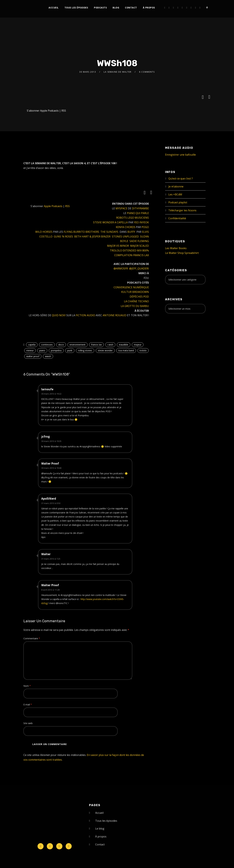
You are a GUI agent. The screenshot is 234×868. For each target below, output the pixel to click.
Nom (27, 686)
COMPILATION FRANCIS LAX (132, 255)
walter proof (33, 356)
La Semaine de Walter (118, 72)
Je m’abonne (176, 186)
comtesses (47, 345)
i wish (110, 345)
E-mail (28, 705)
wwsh (48, 356)
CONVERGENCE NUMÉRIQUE (131, 287)
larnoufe (47, 389)
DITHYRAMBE (140, 208)
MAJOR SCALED (140, 246)
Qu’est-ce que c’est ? (181, 179)
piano (42, 350)
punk (70, 350)
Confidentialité (177, 218)
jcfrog (45, 437)
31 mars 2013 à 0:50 (51, 503)
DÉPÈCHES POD (139, 297)
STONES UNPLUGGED (125, 236)
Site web (28, 723)
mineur (30, 350)
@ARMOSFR (121, 268)
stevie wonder (105, 350)
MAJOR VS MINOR (118, 246)
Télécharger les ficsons (182, 210)
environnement (78, 345)
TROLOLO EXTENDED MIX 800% (129, 250)
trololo (143, 350)
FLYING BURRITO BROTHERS (81, 232)
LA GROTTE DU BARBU (135, 306)
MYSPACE (121, 208)
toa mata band (126, 350)
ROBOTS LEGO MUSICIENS (133, 218)
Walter (46, 554)
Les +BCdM (175, 194)
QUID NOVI (59, 315)
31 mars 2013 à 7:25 (51, 559)
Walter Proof (50, 463)
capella (32, 345)
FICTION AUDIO (85, 315)
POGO (145, 227)
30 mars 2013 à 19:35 (51, 441)
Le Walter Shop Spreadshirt (182, 253)
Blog (116, 8)
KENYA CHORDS (126, 227)
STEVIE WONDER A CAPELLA (110, 222)
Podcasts (100, 8)
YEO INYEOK (141, 222)
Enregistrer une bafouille (180, 155)
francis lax (96, 345)
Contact (131, 8)
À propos (149, 8)
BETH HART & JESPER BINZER (92, 236)
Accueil (54, 8)
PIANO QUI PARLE (138, 213)
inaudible (124, 345)
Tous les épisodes (76, 8)
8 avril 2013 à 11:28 (50, 590)
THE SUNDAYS (109, 232)
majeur (138, 345)
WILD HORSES (44, 232)
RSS (64, 111)
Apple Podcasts (49, 111)
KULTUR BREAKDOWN (135, 292)
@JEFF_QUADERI (139, 268)
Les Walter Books (176, 248)
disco (61, 345)
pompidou (56, 350)
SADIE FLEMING (139, 241)
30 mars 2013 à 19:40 (51, 468)
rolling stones (85, 350)
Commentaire (32, 638)
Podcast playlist (178, 202)
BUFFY (131, 232)
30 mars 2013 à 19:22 (51, 394)
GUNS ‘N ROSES (63, 236)
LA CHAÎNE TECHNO (136, 301)
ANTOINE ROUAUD (114, 315)
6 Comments (147, 72)
